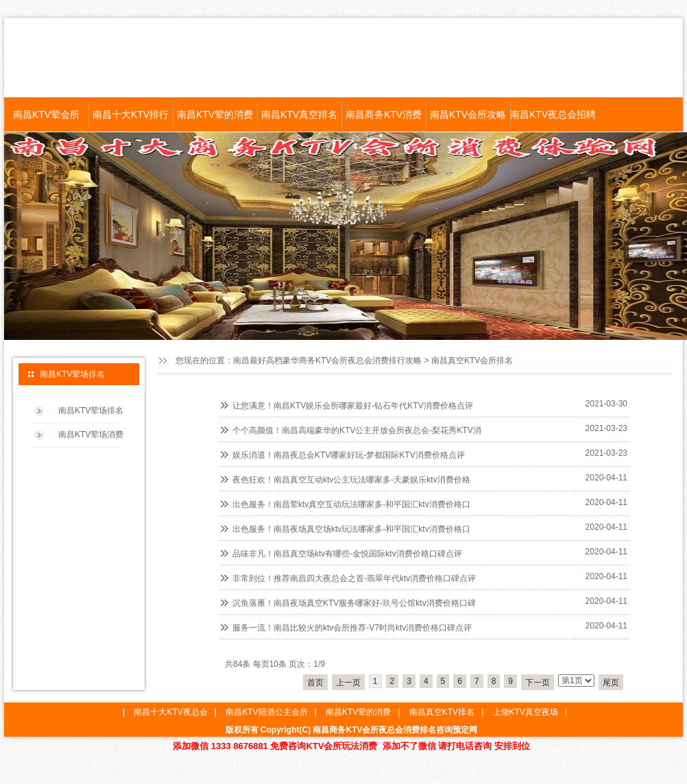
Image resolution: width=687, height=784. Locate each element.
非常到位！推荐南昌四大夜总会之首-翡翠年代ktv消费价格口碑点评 (354, 578)
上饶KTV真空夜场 (526, 712)
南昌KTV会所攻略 (468, 114)
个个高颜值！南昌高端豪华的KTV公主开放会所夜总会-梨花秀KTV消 (357, 430)
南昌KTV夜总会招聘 (552, 114)
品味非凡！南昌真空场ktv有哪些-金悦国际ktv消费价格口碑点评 (347, 554)
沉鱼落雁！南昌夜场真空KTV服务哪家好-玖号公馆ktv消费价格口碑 (354, 603)
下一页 (538, 683)
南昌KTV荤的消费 (215, 114)
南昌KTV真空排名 (299, 114)
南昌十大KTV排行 (131, 114)
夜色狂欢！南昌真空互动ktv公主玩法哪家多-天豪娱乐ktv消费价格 (351, 480)
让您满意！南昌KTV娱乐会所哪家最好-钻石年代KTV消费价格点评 (353, 406)
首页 (315, 683)
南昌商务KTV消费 (384, 114)
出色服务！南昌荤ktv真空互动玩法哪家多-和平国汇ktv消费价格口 (351, 504)
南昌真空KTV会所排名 (472, 360)
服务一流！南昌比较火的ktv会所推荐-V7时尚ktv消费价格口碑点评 (352, 628)
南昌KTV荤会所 (46, 114)
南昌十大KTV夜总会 (170, 712)
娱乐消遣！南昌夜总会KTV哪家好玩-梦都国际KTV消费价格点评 (349, 455)
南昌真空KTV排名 (442, 712)
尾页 (611, 683)
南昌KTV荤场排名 (91, 411)
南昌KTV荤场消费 (91, 434)
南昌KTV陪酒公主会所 (266, 712)
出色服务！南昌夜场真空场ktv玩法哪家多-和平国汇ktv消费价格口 (351, 529)
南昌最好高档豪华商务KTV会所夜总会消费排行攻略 (327, 360)
